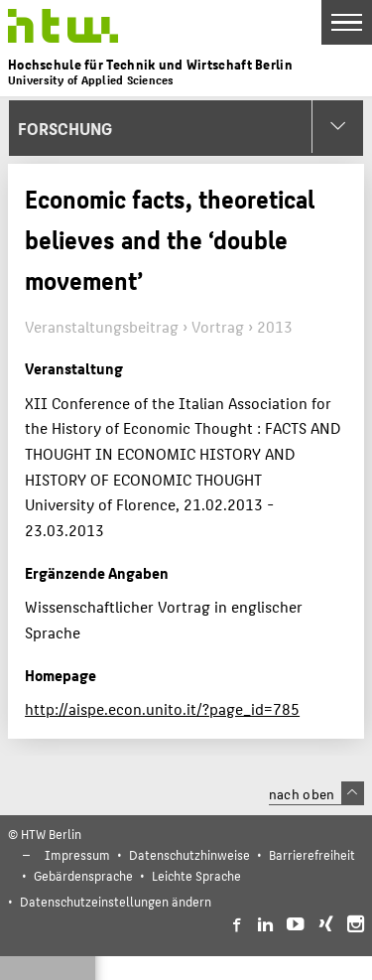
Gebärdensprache (83, 875)
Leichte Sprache (196, 875)
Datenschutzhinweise (189, 854)
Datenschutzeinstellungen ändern (116, 901)
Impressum (77, 854)
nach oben (316, 793)
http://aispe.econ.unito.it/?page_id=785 (162, 708)
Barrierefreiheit (312, 854)
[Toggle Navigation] (347, 22)
